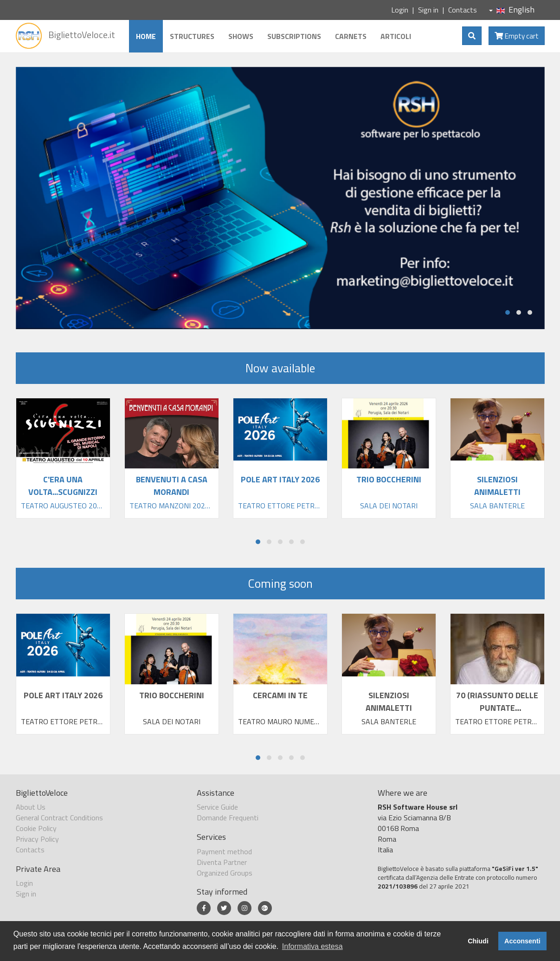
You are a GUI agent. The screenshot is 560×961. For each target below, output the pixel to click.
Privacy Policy (37, 839)
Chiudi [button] (478, 941)
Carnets (351, 36)
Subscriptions (294, 36)
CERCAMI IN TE (280, 695)
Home (146, 36)
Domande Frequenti (228, 818)
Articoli (396, 36)
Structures (192, 36)
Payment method (224, 851)
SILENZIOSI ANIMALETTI (389, 701)
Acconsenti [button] (522, 941)
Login (400, 10)
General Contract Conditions (59, 818)
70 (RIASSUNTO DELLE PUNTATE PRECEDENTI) (497, 708)
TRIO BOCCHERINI (172, 695)
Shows (241, 36)
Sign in (428, 10)
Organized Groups (225, 873)
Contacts (463, 10)
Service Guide (217, 807)
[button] (508, 312)
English (512, 10)
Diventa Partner (222, 862)
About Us (31, 807)
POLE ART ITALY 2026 (63, 695)
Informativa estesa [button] (312, 946)
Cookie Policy (36, 828)
